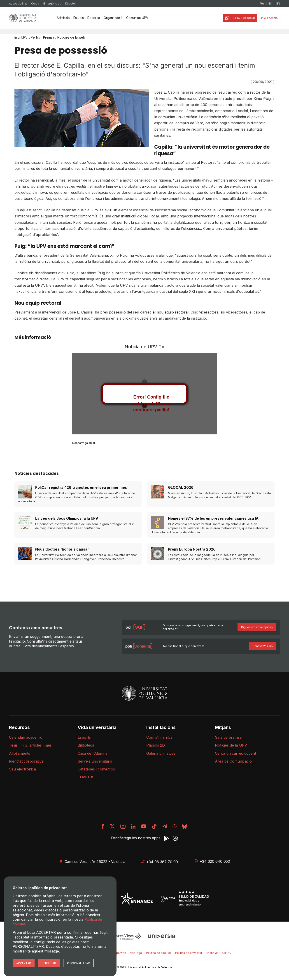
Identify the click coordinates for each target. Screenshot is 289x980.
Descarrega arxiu (84, 443)
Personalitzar (78, 963)
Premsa (49, 37)
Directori (71, 3)
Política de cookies (159, 953)
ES (270, 3)
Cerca (35, 3)
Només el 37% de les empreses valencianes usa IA (213, 518)
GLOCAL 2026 (181, 487)
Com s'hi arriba (159, 737)
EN (278, 3)
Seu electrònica (22, 769)
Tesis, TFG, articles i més (30, 745)
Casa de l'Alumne (93, 753)
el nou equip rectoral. (171, 312)
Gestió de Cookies (218, 953)
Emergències (52, 3)
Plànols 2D (156, 745)
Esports (84, 737)
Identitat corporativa (26, 761)
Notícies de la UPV (231, 745)
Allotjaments (20, 753)
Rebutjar (49, 963)
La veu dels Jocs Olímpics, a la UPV (67, 518)
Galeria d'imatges (161, 753)
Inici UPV (21, 37)
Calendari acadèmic (26, 737)
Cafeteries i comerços (96, 769)
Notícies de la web (71, 37)
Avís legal (136, 953)
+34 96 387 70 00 (160, 862)
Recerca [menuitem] (94, 18)
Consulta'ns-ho (263, 646)
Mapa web (119, 953)
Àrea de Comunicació (233, 761)
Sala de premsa (228, 737)
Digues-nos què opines (257, 627)
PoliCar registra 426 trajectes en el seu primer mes (81, 487)
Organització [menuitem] (113, 18)
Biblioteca (86, 745)
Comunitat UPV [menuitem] (137, 18)
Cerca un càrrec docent (235, 753)
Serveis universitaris (95, 761)
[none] (63, 18)
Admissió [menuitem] (63, 18)
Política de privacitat (189, 953)
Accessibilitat (18, 3)
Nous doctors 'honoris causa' (62, 549)
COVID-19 (86, 777)
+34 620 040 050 (212, 861)
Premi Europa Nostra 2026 (192, 549)
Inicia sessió (269, 18)
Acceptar (24, 963)
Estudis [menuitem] (79, 18)
